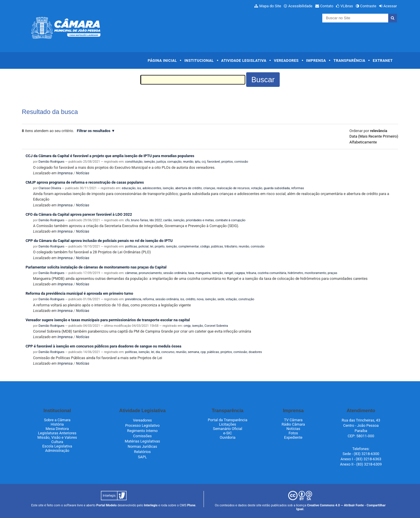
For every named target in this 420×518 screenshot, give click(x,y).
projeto (160, 246)
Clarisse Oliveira (50, 188)
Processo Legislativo (142, 425)
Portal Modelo (106, 505)
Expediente (293, 437)
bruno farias (140, 220)
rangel (229, 273)
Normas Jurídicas (142, 446)
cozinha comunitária (272, 273)
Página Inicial (162, 60)
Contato (327, 6)
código (205, 246)
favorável (213, 162)
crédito (190, 299)
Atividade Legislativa (244, 60)
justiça (161, 162)
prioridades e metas (200, 220)
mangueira (203, 273)
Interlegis (151, 505)
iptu (197, 162)
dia (158, 352)
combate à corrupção (230, 220)
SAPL (142, 457)
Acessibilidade (300, 6)
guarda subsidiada (277, 188)
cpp (203, 352)
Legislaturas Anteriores (57, 433)
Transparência (349, 60)
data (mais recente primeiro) (374, 136)
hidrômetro (295, 273)
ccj (204, 162)
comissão (241, 162)
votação (257, 188)
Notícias (83, 173)
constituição (134, 162)
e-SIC (228, 433)
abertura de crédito (189, 188)
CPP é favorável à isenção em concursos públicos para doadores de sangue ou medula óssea (104, 346)
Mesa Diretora (57, 429)
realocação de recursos (233, 188)
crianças (209, 188)
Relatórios (142, 452)
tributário (231, 246)
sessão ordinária (175, 273)
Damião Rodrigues (51, 162)
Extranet (383, 60)
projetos (227, 162)
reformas (297, 188)
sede (221, 299)
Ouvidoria (228, 437)
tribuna (251, 273)
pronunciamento (150, 273)
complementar (189, 246)
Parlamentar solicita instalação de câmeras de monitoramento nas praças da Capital (96, 267)
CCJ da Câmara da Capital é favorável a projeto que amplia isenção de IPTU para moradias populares (110, 156)
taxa (191, 273)
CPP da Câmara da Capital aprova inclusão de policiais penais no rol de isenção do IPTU (99, 241)
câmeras (131, 273)
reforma (148, 299)
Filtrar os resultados (94, 131)
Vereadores (286, 60)
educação (129, 188)
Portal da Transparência (228, 420)
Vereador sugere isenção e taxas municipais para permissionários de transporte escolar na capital (108, 320)
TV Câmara (293, 420)
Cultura (57, 442)
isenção (150, 162)
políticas (131, 246)
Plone (191, 505)
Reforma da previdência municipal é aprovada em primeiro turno (79, 293)
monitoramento (315, 273)
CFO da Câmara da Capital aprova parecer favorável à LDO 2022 (79, 214)
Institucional (199, 60)
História (57, 424)
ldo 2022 (156, 220)
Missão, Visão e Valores (57, 437)
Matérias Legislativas (142, 441)
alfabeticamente (363, 142)
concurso (168, 352)
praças (333, 273)
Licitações (228, 424)
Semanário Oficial (228, 429)
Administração (57, 451)
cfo (127, 220)
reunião (188, 162)
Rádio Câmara (293, 424)
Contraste (368, 6)
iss (139, 188)
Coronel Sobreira (216, 326)
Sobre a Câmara (57, 420)
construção (246, 299)
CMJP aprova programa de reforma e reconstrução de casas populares (85, 182)
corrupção (174, 162)
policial (144, 246)
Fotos (293, 433)
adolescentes (152, 188)
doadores (256, 352)
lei (152, 246)
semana (194, 352)
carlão (168, 220)
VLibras (347, 6)
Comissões (142, 436)
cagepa (240, 273)
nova (200, 299)
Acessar (390, 6)
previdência (133, 299)
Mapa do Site (270, 6)
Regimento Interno (142, 431)
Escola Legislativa (57, 446)
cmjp (187, 326)
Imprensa (316, 60)
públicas (217, 246)
